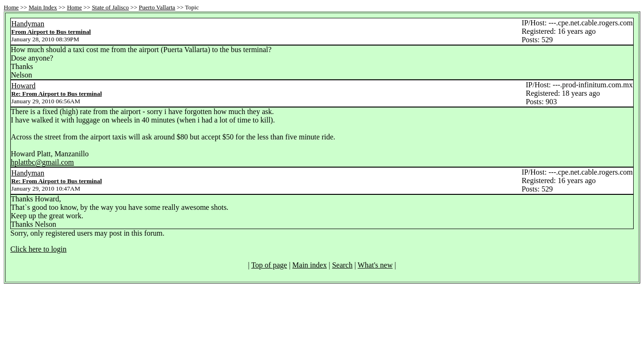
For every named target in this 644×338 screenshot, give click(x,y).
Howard (24, 86)
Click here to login (39, 249)
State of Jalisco (110, 7)
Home (11, 7)
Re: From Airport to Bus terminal (57, 94)
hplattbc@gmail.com (42, 162)
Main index (310, 265)
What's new (375, 265)
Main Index (43, 7)
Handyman (28, 24)
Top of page (269, 265)
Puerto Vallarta (157, 7)
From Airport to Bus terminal (51, 32)
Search (342, 265)
